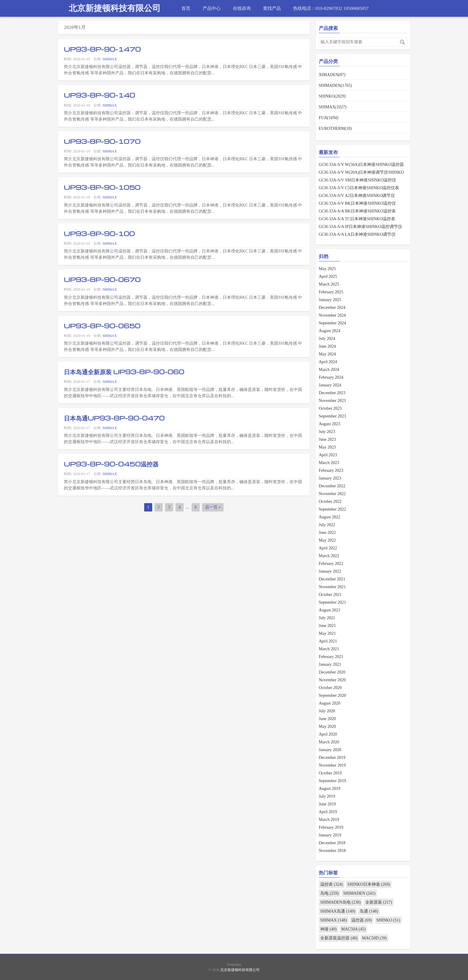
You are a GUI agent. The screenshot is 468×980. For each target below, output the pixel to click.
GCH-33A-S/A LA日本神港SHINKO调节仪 (357, 234)
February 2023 (331, 470)
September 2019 (332, 781)
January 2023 (330, 478)
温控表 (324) (332, 884)
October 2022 (330, 501)
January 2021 (330, 664)
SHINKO (332, 96)
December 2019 (332, 758)
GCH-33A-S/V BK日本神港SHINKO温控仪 (357, 203)
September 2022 (332, 509)
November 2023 (332, 401)
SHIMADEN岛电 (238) (341, 902)
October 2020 (330, 688)
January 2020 (330, 750)
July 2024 (327, 339)
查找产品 (272, 8)
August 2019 (330, 789)
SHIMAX (110, 59)
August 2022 (330, 517)
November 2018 (332, 851)
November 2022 (332, 494)
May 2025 (327, 269)
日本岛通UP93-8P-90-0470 (114, 418)
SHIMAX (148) (334, 920)
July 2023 (327, 432)
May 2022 (327, 540)
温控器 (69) (362, 920)
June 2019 (327, 804)
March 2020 (329, 742)
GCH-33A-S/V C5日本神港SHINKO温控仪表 (359, 188)
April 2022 (328, 548)
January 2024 (330, 385)
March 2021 (329, 649)
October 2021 (330, 595)
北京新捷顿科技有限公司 (115, 8)
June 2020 (327, 719)
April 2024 (328, 362)
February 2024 (331, 377)
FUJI (328, 118)
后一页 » (213, 507)
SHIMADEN (335, 85)
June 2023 (327, 439)
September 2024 (332, 323)
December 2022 (332, 486)
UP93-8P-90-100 (99, 233)
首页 (186, 8)
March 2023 (329, 463)
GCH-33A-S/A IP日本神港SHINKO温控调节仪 (360, 227)
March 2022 (329, 556)
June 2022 (327, 533)
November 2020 (332, 680)
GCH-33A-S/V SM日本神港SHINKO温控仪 (357, 180)
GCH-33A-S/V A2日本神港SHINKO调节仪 (357, 196)
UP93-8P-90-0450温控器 (111, 464)
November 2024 (332, 315)
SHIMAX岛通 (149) (338, 911)
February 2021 (331, 657)
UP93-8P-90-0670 (102, 279)
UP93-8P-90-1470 (102, 49)
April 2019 (328, 812)
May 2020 (327, 726)
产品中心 (212, 8)
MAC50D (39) (374, 938)
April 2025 (328, 276)
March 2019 (329, 820)
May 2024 (327, 354)
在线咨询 (242, 8)
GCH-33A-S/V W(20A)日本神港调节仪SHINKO (361, 172)
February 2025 (331, 292)
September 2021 (332, 602)
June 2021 (327, 626)
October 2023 (330, 408)
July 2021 (327, 618)
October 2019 (330, 773)
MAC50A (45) (353, 929)
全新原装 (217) (379, 902)
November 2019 (332, 765)
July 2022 (327, 525)
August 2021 (330, 610)
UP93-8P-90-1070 (102, 141)
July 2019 (327, 796)
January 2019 (330, 835)
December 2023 (332, 393)
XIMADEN (332, 75)
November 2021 (332, 587)
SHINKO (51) (388, 920)
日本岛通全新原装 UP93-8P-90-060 (124, 372)
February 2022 (331, 564)
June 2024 (327, 346)
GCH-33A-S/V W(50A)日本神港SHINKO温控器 (361, 165)
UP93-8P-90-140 (100, 95)
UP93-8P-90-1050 (102, 187)
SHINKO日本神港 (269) (369, 884)
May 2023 (327, 447)
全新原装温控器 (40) (339, 938)
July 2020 (327, 711)
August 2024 (330, 331)
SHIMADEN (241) (359, 893)
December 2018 (332, 843)
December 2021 (332, 579)
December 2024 (332, 308)
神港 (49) (328, 929)
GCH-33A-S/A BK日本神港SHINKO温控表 (357, 211)
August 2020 (330, 703)
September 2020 (332, 695)
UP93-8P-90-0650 (102, 326)
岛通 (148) (369, 911)
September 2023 (332, 416)
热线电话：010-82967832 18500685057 (331, 8)
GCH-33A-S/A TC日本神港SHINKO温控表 (357, 219)
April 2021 (328, 641)
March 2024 (329, 370)
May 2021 (327, 633)
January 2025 (330, 300)
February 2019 (331, 827)
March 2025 (329, 284)
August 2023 (330, 424)
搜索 (402, 42)
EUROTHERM (335, 128)
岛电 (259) (330, 893)
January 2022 (330, 571)
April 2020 (328, 734)
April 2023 (328, 455)
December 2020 (332, 672)
